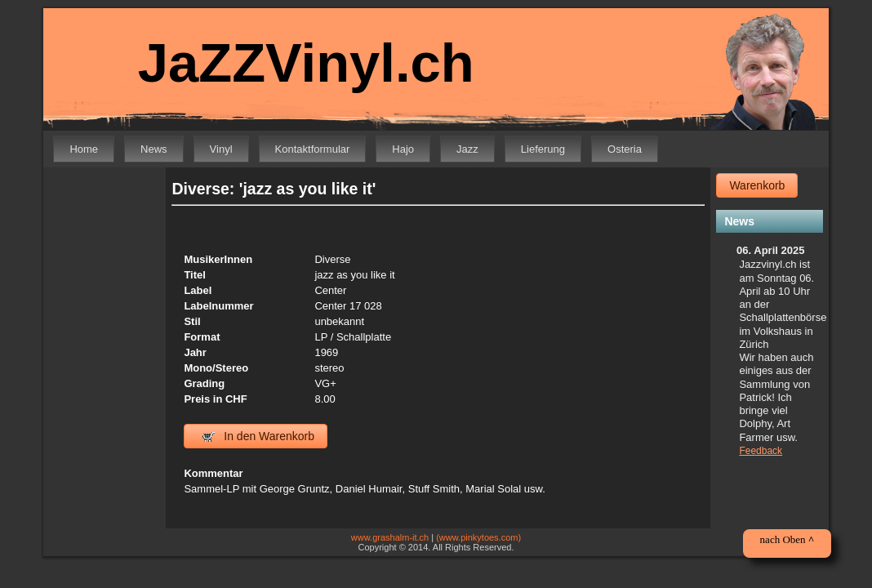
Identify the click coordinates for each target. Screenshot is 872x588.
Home (84, 149)
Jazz (467, 149)
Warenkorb (757, 185)
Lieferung (543, 149)
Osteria (625, 149)
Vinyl (221, 149)
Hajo (403, 149)
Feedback (761, 451)
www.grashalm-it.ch (390, 537)
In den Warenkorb (258, 436)
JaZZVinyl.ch (295, 63)
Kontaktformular (313, 149)
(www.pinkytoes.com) (478, 537)
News (154, 149)
